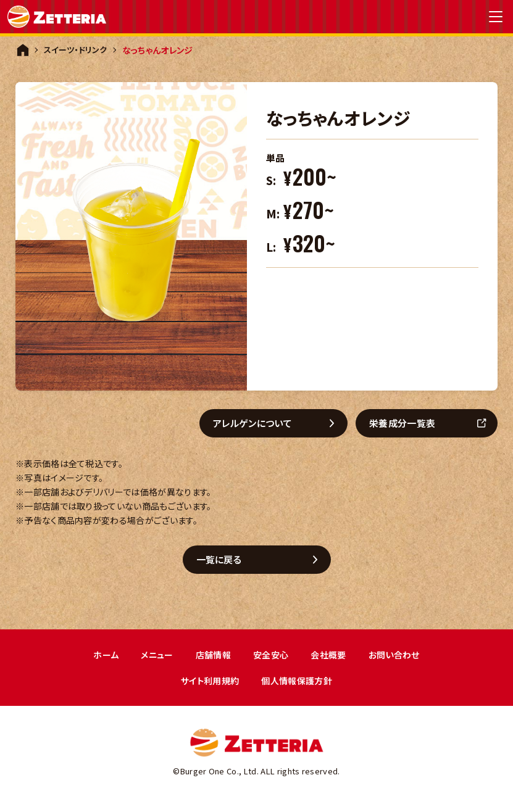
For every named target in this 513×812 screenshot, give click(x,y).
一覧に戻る (224, 561)
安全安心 (271, 657)
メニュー (152, 657)
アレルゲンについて (257, 424)
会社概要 (331, 657)
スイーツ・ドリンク (77, 50)
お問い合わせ (400, 657)
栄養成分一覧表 (407, 424)
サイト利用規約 (208, 685)
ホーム (99, 657)
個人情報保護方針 (299, 685)
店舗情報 (211, 657)
